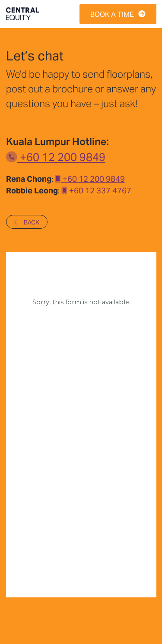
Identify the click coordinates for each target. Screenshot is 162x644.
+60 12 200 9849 (56, 156)
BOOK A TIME (118, 14)
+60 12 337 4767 (96, 190)
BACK (27, 222)
